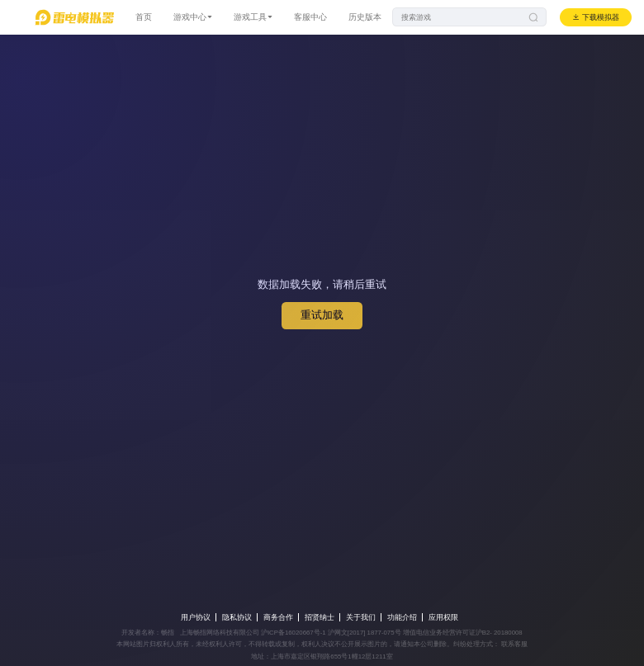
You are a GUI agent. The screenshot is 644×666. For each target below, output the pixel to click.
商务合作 (278, 617)
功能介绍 (402, 617)
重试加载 (322, 315)
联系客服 (514, 644)
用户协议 (196, 617)
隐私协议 (237, 617)
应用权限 (443, 617)
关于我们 (361, 617)
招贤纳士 (320, 617)
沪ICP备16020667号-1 (294, 633)
